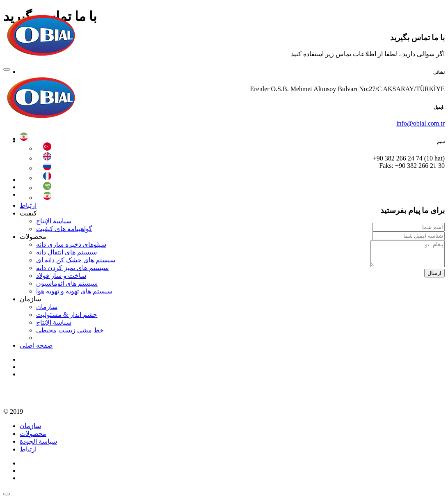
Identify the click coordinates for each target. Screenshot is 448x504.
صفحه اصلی (36, 345)
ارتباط (28, 205)
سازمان (30, 299)
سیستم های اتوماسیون (67, 283)
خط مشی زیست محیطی (70, 330)
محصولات (33, 237)
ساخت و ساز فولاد (61, 276)
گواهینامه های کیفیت (64, 229)
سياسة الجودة (38, 446)
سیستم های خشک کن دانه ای (76, 260)
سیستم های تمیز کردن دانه (72, 268)
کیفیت (28, 213)
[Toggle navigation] (7, 69)
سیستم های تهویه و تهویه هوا (74, 291)
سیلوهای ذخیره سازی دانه (71, 244)
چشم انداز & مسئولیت (67, 315)
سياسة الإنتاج (54, 221)
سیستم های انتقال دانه (66, 252)
